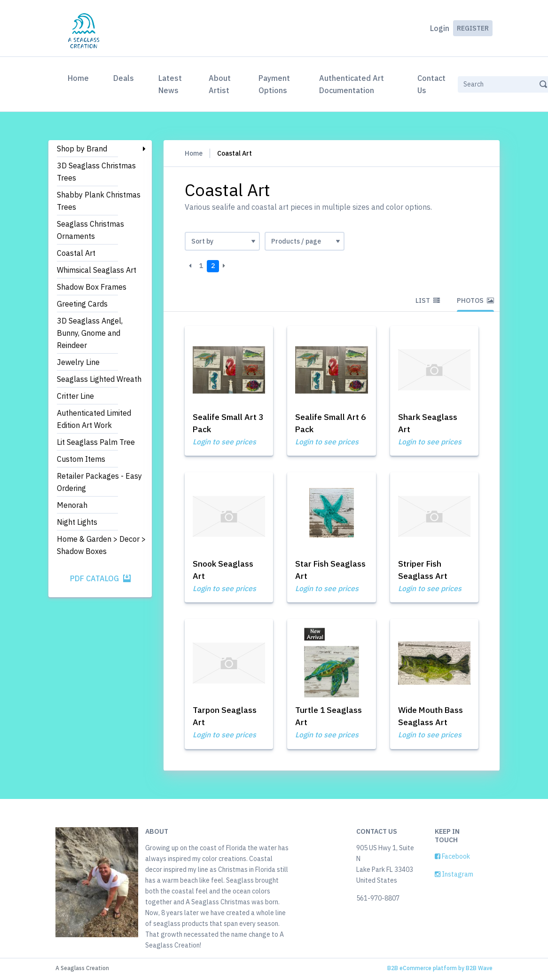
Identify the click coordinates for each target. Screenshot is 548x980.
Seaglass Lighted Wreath (99, 379)
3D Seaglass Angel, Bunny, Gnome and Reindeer (90, 333)
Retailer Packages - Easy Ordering (99, 482)
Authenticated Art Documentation (352, 84)
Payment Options (274, 84)
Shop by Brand (82, 149)
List (428, 300)
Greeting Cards (82, 304)
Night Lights (77, 522)
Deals (124, 78)
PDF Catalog (100, 578)
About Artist (220, 84)
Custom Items (81, 459)
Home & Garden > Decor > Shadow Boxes (101, 545)
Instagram (454, 876)
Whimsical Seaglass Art (97, 270)
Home (80, 77)
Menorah (72, 505)
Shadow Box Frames (92, 287)
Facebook (452, 858)
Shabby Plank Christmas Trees (99, 201)
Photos (475, 300)
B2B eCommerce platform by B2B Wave (440, 970)
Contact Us (431, 84)
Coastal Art (76, 253)
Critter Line (75, 396)
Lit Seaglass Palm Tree (96, 442)
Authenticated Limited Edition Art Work (94, 419)
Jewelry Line (78, 362)
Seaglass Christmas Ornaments (90, 230)
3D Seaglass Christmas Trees (96, 172)
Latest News (170, 84)
